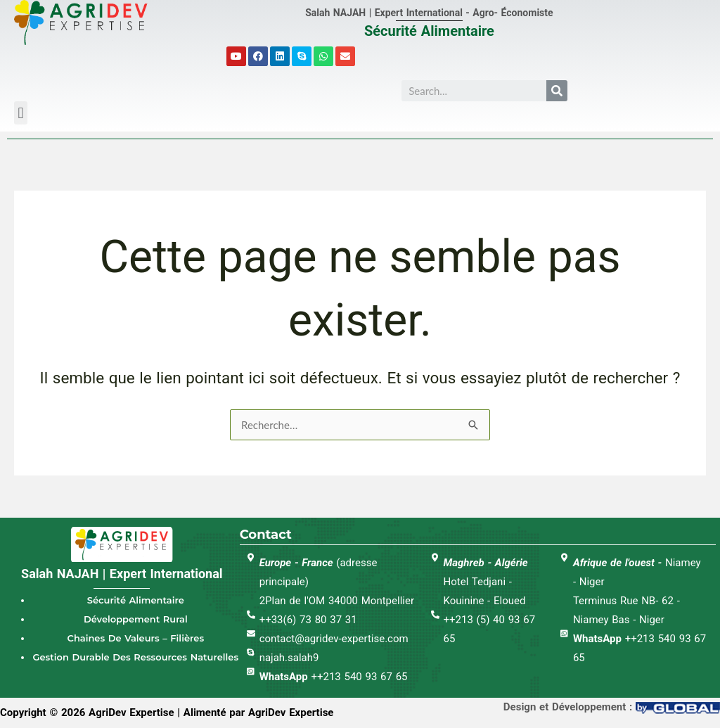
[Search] (557, 91)
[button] (21, 113)
